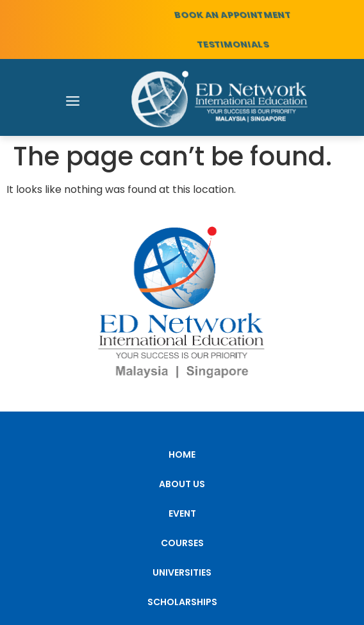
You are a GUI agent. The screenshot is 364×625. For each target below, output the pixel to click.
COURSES (182, 543)
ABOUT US (182, 484)
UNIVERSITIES (182, 572)
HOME (182, 454)
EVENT (182, 513)
